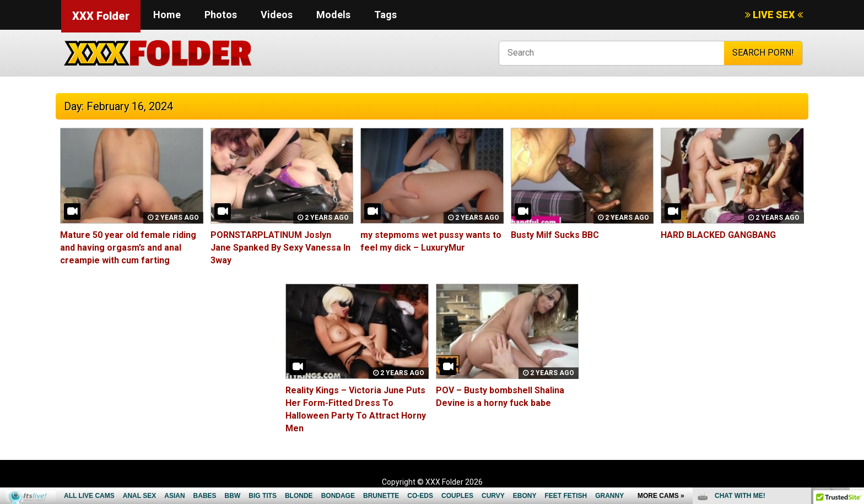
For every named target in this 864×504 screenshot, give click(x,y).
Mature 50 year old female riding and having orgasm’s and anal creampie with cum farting (128, 248)
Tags (385, 15)
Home (167, 15)
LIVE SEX (774, 15)
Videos (277, 15)
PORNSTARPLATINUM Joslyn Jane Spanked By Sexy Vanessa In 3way (280, 248)
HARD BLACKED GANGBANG (718, 235)
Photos (221, 15)
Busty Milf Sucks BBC (555, 235)
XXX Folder (101, 16)
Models (333, 15)
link (854, 332)
